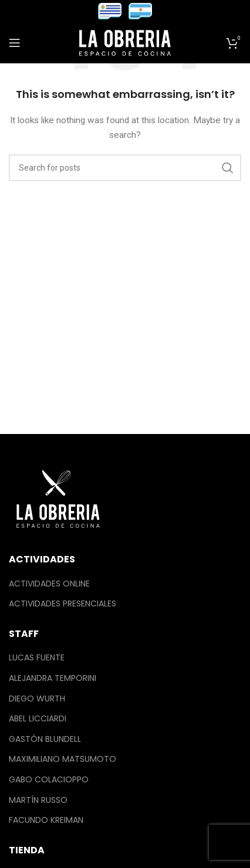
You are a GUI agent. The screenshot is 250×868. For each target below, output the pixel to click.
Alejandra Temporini (53, 678)
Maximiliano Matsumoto (62, 759)
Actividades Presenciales (62, 604)
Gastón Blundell (45, 739)
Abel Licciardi (38, 719)
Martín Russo (38, 800)
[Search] (125, 168)
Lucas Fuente (37, 658)
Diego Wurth (37, 699)
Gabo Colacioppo (49, 780)
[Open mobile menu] (15, 43)
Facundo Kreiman (46, 820)
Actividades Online (49, 584)
